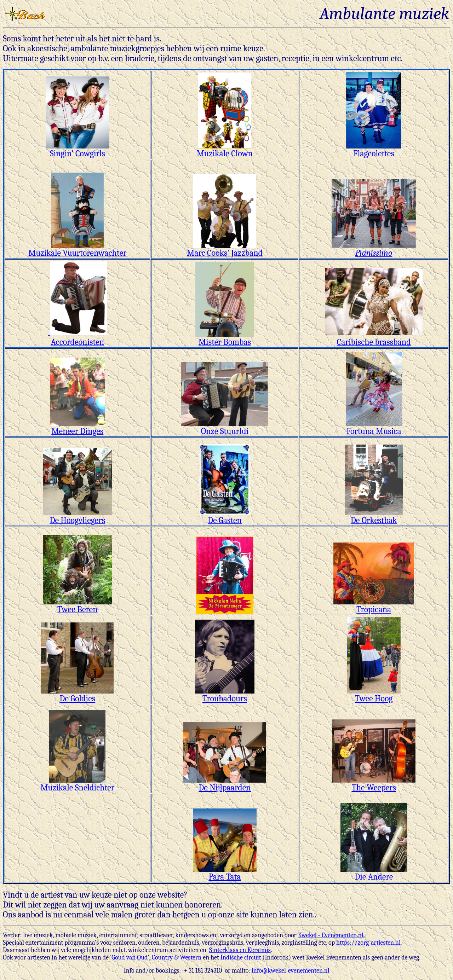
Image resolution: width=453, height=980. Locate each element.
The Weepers (374, 784)
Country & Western (177, 958)
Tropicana (374, 605)
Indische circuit (241, 958)
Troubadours (225, 695)
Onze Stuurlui (225, 427)
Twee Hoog (374, 695)
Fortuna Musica (374, 427)
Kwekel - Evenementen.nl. (331, 935)
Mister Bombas (225, 338)
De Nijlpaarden (225, 784)
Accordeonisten (78, 337)
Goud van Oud (130, 958)
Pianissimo (374, 249)
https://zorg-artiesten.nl (368, 943)
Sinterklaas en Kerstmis (240, 950)
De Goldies (77, 695)
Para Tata (225, 873)
